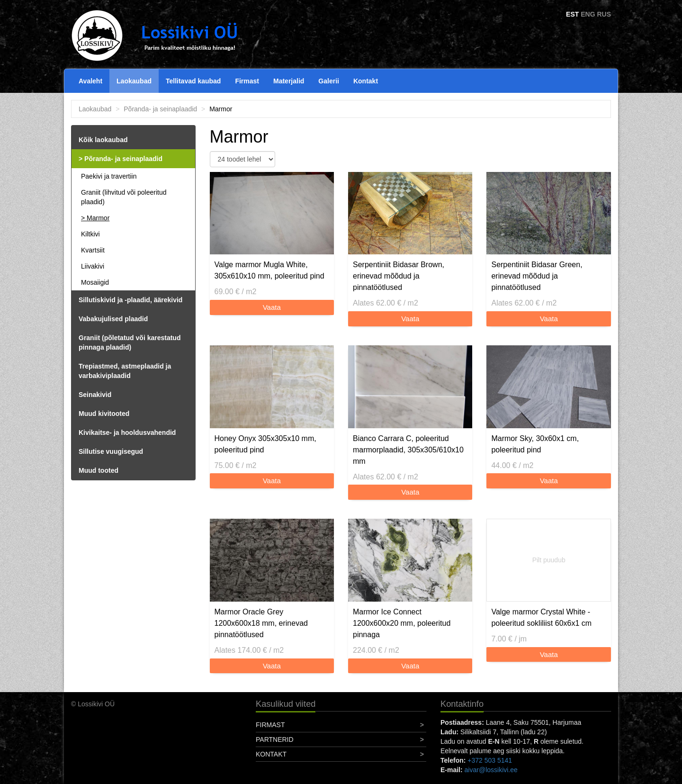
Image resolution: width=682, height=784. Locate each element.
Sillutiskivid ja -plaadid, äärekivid (130, 300)
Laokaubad (134, 81)
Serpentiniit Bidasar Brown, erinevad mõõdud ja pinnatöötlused (399, 276)
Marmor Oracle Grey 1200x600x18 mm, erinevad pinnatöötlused (261, 623)
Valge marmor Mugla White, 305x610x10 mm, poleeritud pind (269, 270)
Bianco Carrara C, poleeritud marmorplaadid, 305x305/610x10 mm (408, 450)
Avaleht (90, 81)
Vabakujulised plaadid (113, 319)
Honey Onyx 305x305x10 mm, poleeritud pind (265, 444)
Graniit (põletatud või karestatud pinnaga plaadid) (130, 342)
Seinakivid (95, 395)
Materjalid (289, 81)
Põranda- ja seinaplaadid (160, 109)
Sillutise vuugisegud (111, 451)
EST (572, 14)
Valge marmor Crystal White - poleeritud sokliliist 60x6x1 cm (541, 617)
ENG (588, 14)
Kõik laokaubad (103, 140)
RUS (604, 14)
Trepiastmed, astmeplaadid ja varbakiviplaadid (125, 371)
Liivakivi (93, 266)
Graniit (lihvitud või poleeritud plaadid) (124, 197)
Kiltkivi (90, 234)
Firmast (247, 81)
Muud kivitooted (104, 414)
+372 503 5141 (490, 760)
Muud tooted (99, 470)
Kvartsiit (93, 250)
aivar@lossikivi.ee (491, 770)
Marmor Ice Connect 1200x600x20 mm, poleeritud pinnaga (402, 623)
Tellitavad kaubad (193, 81)
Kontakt (366, 81)
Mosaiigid (95, 282)
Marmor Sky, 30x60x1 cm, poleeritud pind (535, 444)
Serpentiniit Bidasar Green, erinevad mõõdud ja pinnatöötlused (537, 276)
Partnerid (275, 739)
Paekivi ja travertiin (109, 176)
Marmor (98, 218)
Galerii (329, 81)
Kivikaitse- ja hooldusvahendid (127, 433)
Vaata (272, 307)
